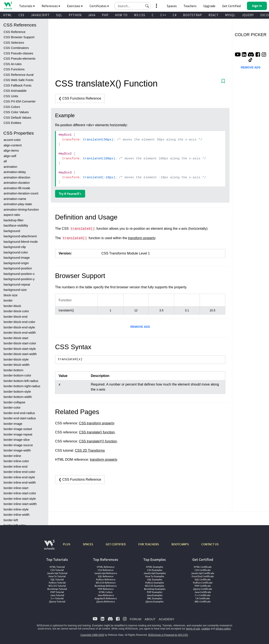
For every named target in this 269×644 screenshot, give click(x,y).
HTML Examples (155, 567)
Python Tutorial (57, 583)
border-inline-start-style (20, 499)
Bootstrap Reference (106, 586)
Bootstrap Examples (155, 589)
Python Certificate (203, 583)
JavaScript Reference (106, 573)
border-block (12, 306)
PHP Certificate (203, 586)
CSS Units (11, 96)
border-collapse (14, 402)
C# (175, 15)
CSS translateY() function (98, 441)
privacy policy (223, 629)
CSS (21, 15)
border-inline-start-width (20, 504)
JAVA (92, 15)
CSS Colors (12, 107)
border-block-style (16, 359)
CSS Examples (155, 570)
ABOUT (150, 619)
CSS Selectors (14, 43)
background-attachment (20, 236)
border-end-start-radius (20, 418)
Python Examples (155, 583)
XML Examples (155, 598)
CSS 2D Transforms (90, 451)
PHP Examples (155, 592)
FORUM (135, 619)
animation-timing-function (21, 209)
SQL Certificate (203, 579)
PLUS (67, 544)
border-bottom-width (18, 397)
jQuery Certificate (203, 589)
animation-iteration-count (21, 193)
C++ (163, 15)
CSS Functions (14, 69)
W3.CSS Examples (155, 586)
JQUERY (248, 15)
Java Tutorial (57, 595)
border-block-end (15, 317)
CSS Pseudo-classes (18, 53)
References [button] (51, 6)
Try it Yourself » (70, 194)
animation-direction (17, 177)
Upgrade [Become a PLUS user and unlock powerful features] (209, 6)
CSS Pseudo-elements (20, 58)
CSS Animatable (15, 91)
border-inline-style (16, 509)
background (12, 231)
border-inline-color (16, 461)
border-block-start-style (20, 349)
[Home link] (8, 6)
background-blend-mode (21, 242)
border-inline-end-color (19, 472)
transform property (142, 238)
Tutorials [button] (27, 6)
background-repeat (17, 284)
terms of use (193, 629)
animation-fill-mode (17, 188)
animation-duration (17, 183)
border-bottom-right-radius (22, 386)
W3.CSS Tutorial (57, 586)
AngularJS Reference (106, 598)
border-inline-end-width (20, 482)
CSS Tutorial (57, 570)
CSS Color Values (16, 112)
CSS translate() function (97, 432)
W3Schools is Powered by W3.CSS (168, 635)
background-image (17, 258)
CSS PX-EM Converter (20, 101)
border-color (12, 407)
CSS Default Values (17, 117)
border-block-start (16, 338)
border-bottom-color (17, 375)
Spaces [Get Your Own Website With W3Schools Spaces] (172, 6)
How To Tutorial (57, 576)
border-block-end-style (19, 327)
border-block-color (16, 311)
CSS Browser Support (19, 37)
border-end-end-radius (19, 413)
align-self (10, 156)
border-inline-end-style (19, 477)
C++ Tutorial (57, 598)
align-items (11, 150)
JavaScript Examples (155, 573)
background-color (16, 252)
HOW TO (121, 15)
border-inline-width (16, 515)
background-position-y (19, 279)
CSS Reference (15, 32)
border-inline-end (15, 466)
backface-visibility (16, 225)
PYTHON (75, 15)
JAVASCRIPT (40, 15)
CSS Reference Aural (19, 75)
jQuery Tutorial (57, 601)
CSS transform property (97, 423)
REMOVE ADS (140, 327)
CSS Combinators (16, 48)
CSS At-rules (13, 64)
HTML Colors (106, 592)
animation (10, 167)
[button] (147, 6)
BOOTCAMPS (180, 544)
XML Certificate (203, 601)
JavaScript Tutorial (57, 573)
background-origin (16, 263)
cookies (206, 629)
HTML (8, 15)
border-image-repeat (18, 434)
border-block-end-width (20, 332)
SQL (59, 15)
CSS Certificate (203, 570)
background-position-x (19, 274)
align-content (13, 145)
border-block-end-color (19, 322)
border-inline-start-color (20, 493)
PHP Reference (106, 589)
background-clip (15, 247)
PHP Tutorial (57, 592)
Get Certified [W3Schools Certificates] (231, 6)
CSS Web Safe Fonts (18, 80)
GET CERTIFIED (116, 544)
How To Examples (155, 576)
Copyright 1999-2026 (92, 635)
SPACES (88, 544)
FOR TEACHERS (149, 544)
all (5, 161)
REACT (214, 15)
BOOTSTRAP (193, 15)
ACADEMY (166, 619)
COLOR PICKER (251, 35)
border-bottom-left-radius (21, 381)
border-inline (12, 456)
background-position (18, 268)
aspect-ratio (12, 215)
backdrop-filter (14, 220)
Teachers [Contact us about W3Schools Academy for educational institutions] (190, 6)
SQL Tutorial (57, 579)
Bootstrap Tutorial (57, 589)
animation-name (15, 199)
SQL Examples (155, 579)
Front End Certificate (203, 576)
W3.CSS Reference (106, 583)
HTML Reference (106, 567)
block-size (11, 295)
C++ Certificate (203, 595)
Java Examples (155, 595)
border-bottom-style (17, 392)
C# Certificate (203, 598)
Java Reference (106, 595)
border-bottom (13, 370)
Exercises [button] (75, 6)
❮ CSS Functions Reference (80, 98)
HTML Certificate (203, 567)
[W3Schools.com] (49, 547)
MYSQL (230, 15)
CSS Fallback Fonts (18, 85)
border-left (11, 520)
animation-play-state (18, 204)
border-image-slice (17, 440)
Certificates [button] (99, 6)
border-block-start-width (20, 354)
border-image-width (17, 450)
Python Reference (106, 579)
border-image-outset (18, 429)
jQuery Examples (155, 601)
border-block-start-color (20, 343)
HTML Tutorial (57, 567)
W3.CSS (140, 15)
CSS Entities (12, 123)
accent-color (12, 140)
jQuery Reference (106, 601)
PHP (105, 15)
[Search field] (133, 6)
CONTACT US (210, 544)
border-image (13, 424)
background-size (15, 290)
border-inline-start (16, 488)
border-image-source (18, 445)
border (8, 300)
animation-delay (15, 172)
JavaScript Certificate (203, 573)
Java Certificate (203, 592)
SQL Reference (106, 576)
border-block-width (16, 365)
